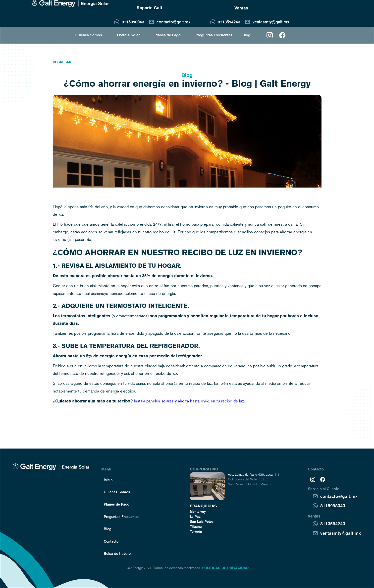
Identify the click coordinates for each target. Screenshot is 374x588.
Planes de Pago (168, 35)
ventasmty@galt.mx (271, 22)
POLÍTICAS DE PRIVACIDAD (225, 568)
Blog (246, 35)
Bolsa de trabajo (117, 553)
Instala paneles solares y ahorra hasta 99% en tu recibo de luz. (189, 401)
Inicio (108, 480)
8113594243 (229, 22)
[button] (86, 35)
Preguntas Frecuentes (214, 35)
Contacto (111, 541)
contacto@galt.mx (173, 22)
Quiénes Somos (117, 492)
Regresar (62, 62)
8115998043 (133, 22)
